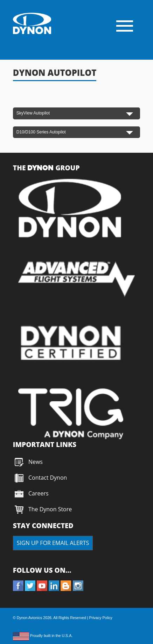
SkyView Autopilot (33, 113)
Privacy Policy (101, 618)
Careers (39, 493)
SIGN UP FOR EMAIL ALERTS (53, 543)
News (36, 462)
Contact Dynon (47, 478)
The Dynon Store (50, 509)
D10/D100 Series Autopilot (41, 132)
